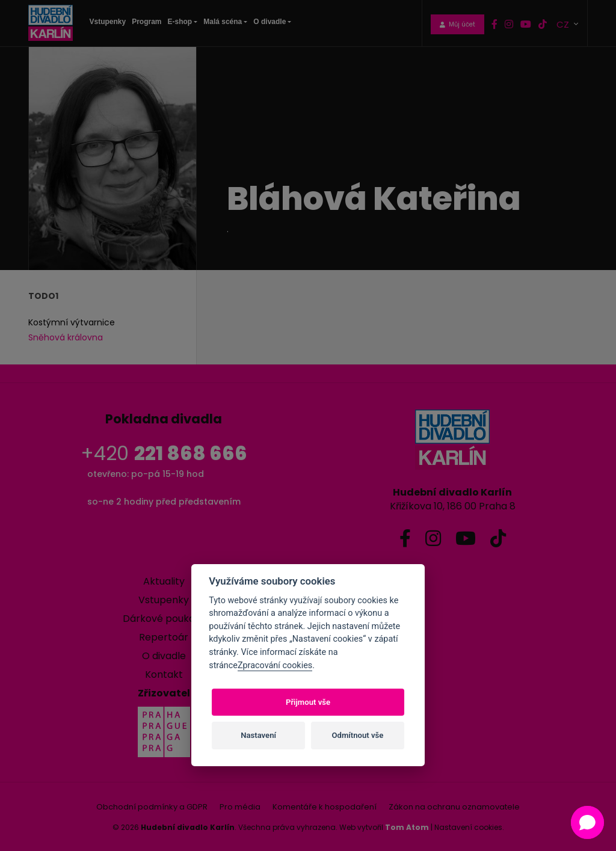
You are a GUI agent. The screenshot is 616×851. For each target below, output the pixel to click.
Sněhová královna (66, 337)
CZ (564, 23)
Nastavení (258, 735)
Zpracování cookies (275, 665)
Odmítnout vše (358, 735)
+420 (164, 453)
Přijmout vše (308, 702)
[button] (587, 822)
